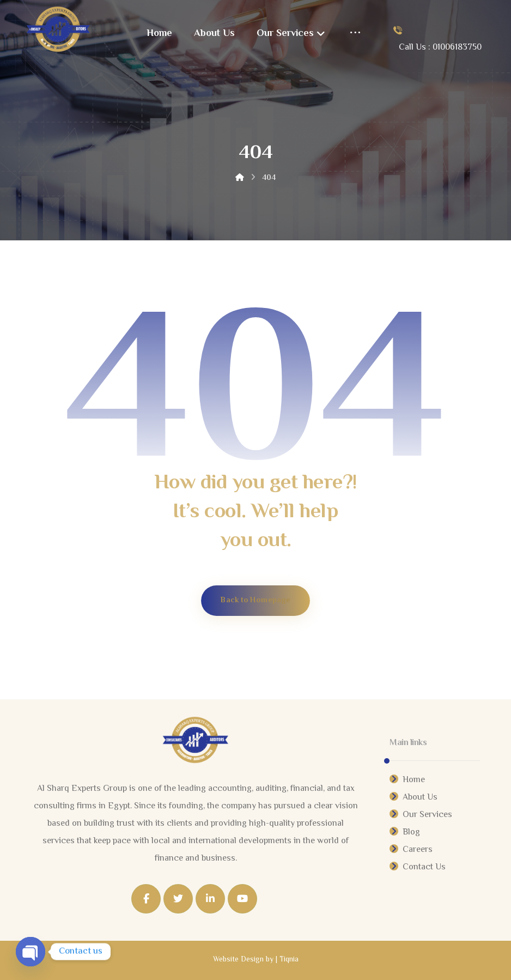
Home (407, 780)
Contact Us (418, 867)
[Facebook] (146, 899)
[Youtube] (242, 899)
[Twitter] (178, 899)
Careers (411, 850)
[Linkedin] (210, 899)
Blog (405, 833)
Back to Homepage (255, 600)
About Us (413, 798)
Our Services (421, 815)
